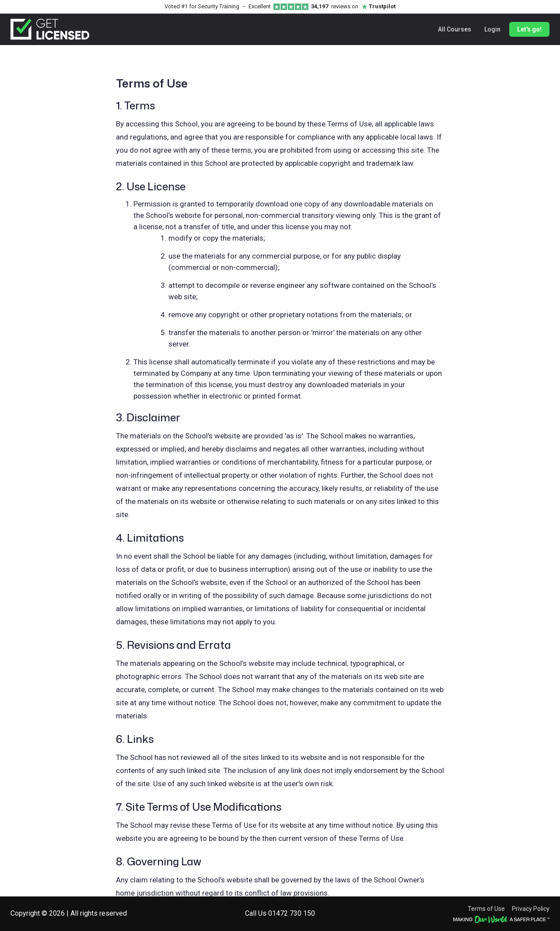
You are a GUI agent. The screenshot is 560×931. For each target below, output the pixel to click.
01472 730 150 (292, 913)
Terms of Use (486, 909)
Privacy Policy (531, 909)
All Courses (455, 29)
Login (492, 29)
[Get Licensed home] (50, 29)
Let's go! (529, 29)
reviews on (353, 7)
